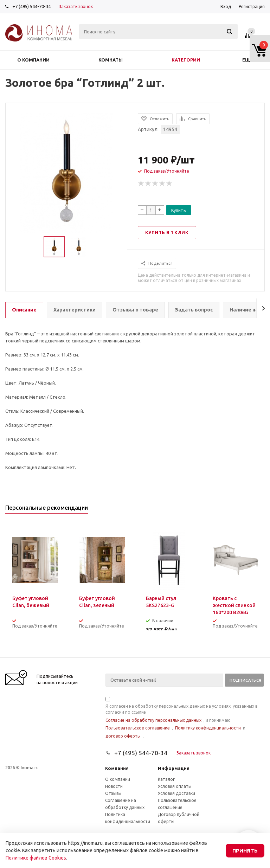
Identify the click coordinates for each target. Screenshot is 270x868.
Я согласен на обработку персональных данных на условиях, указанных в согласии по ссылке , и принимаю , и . (181, 718)
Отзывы (113, 793)
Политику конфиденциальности (208, 728)
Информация (174, 768)
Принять (245, 851)
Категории (186, 60)
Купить (179, 210)
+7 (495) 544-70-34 (31, 6)
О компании (33, 60)
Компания (117, 768)
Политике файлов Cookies (36, 858)
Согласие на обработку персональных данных (153, 720)
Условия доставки (176, 793)
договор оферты (123, 736)
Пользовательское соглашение (138, 728)
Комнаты (111, 60)
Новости (114, 786)
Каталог (166, 779)
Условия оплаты (175, 786)
